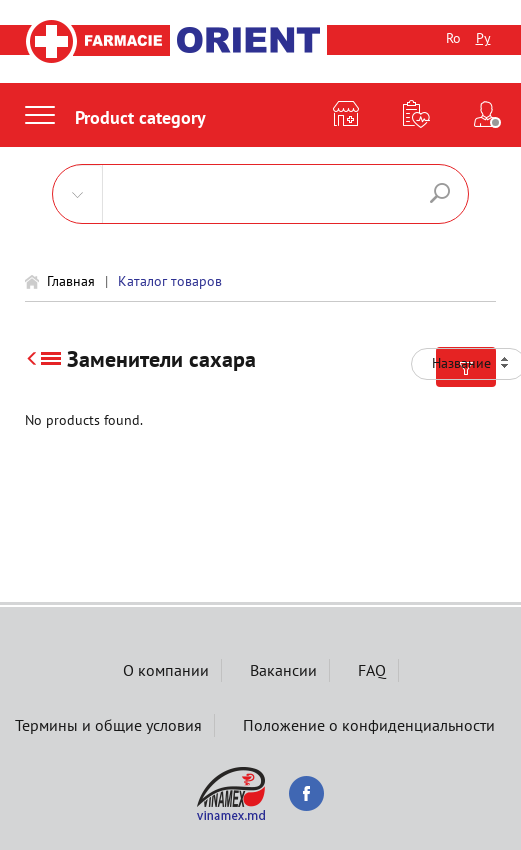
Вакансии (283, 670)
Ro (453, 38)
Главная (71, 281)
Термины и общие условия (108, 725)
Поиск (440, 193)
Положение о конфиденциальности (369, 725)
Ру (483, 38)
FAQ (372, 670)
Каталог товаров (170, 281)
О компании (166, 670)
